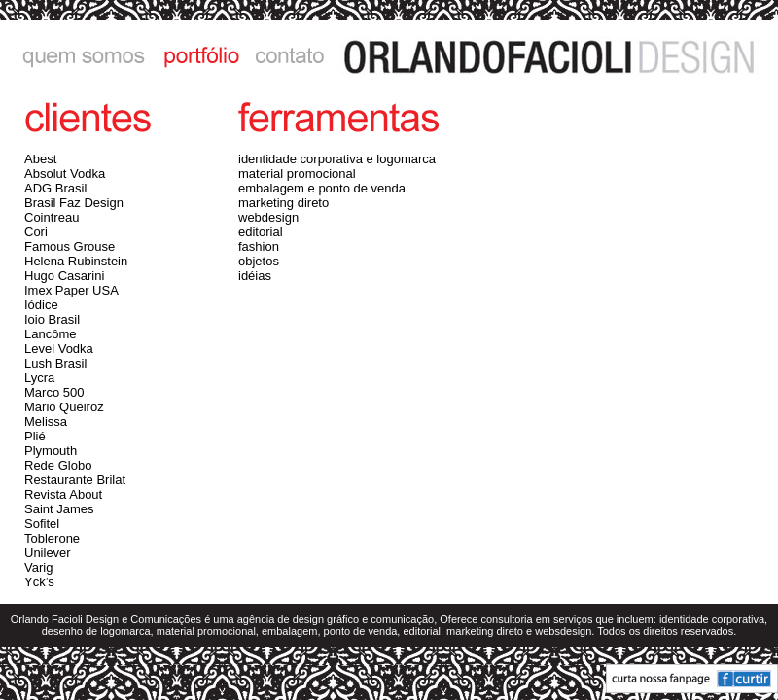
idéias (255, 276)
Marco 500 (54, 392)
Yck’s (39, 582)
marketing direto (283, 203)
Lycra (39, 378)
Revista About (63, 494)
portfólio (197, 56)
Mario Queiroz (64, 407)
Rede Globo (58, 465)
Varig (38, 567)
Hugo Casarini (64, 276)
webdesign (268, 217)
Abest (40, 159)
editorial (261, 232)
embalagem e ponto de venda (322, 188)
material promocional (297, 174)
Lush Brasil (55, 363)
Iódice (41, 305)
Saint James (59, 509)
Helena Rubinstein (76, 261)
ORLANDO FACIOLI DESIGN (556, 56)
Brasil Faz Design (74, 203)
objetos (259, 261)
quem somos (75, 56)
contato (290, 56)
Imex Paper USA (71, 290)
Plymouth (51, 451)
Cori (36, 232)
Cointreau (52, 217)
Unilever (48, 553)
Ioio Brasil (52, 319)
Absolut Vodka (65, 174)
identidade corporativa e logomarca (337, 159)
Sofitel (42, 524)
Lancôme (50, 334)
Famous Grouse (70, 246)
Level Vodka (59, 349)
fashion (259, 246)
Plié (35, 436)
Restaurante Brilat (75, 480)
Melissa (46, 421)
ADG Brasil (55, 188)
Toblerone (52, 538)
